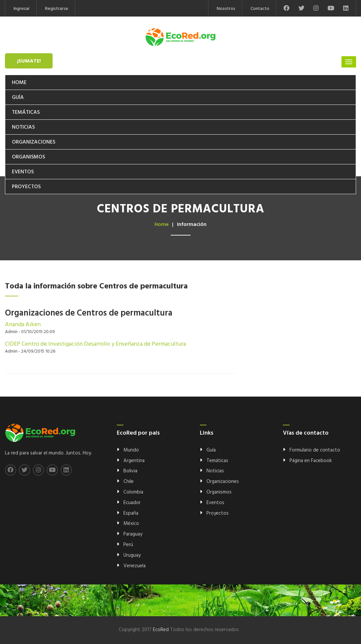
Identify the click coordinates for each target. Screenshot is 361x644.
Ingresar (22, 9)
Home (19, 83)
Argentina (134, 461)
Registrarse (57, 9)
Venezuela (135, 566)
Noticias (23, 127)
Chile (129, 482)
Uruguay (132, 555)
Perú (128, 545)
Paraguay (133, 534)
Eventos (23, 172)
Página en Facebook (311, 461)
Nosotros (226, 9)
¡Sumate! (29, 61)
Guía (18, 98)
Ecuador (132, 503)
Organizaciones (34, 142)
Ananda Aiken (23, 325)
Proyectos (26, 187)
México (131, 524)
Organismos (28, 157)
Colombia (133, 492)
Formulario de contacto (315, 450)
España (131, 513)
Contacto (260, 9)
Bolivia (130, 471)
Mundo (131, 450)
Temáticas (26, 112)
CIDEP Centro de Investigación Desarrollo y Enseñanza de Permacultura (95, 344)
